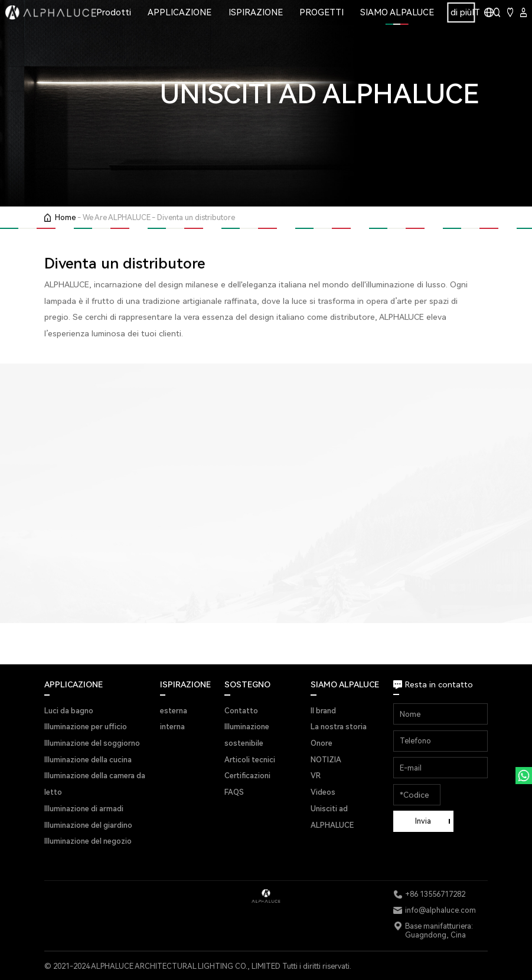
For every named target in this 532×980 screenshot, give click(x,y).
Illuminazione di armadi (84, 809)
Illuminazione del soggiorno (92, 743)
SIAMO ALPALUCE (397, 12)
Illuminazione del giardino (88, 825)
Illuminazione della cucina (88, 760)
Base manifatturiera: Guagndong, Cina (439, 930)
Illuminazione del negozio (88, 841)
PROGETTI (322, 12)
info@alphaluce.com (440, 910)
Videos (323, 792)
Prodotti (114, 12)
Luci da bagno (69, 711)
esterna (174, 711)
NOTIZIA (326, 760)
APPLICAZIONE (179, 12)
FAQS (234, 792)
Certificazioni (247, 776)
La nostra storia (339, 727)
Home (65, 217)
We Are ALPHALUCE (117, 217)
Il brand (323, 711)
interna (172, 727)
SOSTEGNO (247, 684)
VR (316, 776)
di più (461, 12)
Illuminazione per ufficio (86, 727)
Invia (423, 821)
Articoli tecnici (250, 760)
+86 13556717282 (435, 894)
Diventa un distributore (196, 217)
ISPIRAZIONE (256, 12)
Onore (322, 743)
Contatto (241, 711)
